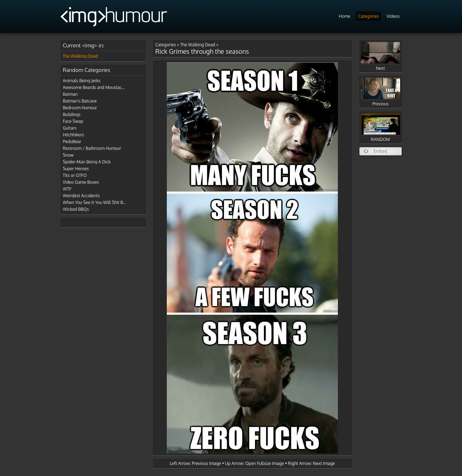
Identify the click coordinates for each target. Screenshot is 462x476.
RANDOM (381, 128)
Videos (393, 16)
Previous (381, 92)
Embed (381, 151)
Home (344, 16)
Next (381, 56)
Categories (368, 16)
